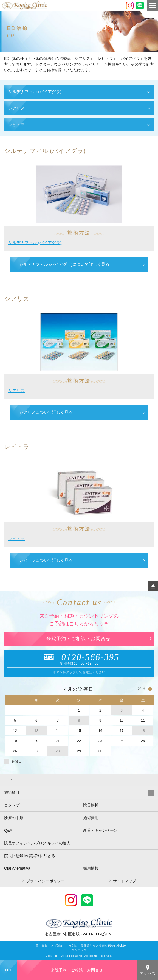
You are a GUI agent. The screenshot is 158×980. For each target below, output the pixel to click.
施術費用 (91, 818)
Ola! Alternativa (17, 868)
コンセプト (14, 805)
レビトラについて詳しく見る (46, 560)
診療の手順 (14, 818)
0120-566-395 (79, 657)
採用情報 (91, 868)
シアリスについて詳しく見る (46, 412)
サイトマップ (125, 881)
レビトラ (16, 538)
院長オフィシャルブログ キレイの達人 (37, 843)
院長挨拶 (91, 805)
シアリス (16, 390)
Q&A (8, 830)
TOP (8, 780)
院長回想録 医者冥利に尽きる (30, 856)
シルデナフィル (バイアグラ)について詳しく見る (64, 264)
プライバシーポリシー (46, 881)
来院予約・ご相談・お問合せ (78, 639)
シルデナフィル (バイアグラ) (35, 243)
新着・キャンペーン (100, 830)
